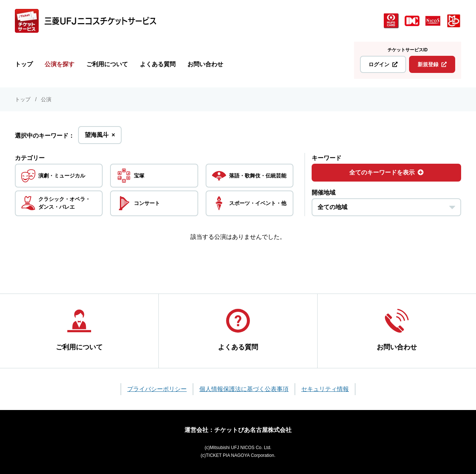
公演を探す (59, 64)
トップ (24, 64)
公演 (46, 99)
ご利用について (107, 64)
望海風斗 (100, 137)
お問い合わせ (205, 64)
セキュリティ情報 (325, 389)
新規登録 (432, 64)
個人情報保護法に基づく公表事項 (244, 389)
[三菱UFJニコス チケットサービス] (86, 21)
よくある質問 (158, 64)
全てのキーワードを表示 (386, 172)
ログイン (383, 64)
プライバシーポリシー (157, 389)
